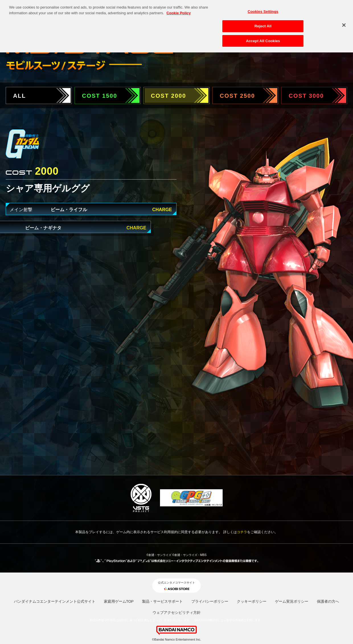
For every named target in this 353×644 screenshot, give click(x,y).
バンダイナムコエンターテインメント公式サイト (55, 601)
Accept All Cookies (263, 38)
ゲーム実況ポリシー (292, 601)
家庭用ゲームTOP (119, 601)
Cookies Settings (263, 9)
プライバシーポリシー (210, 601)
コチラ (242, 532)
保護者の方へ (328, 601)
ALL (20, 96)
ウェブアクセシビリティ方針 (177, 613)
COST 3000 (306, 96)
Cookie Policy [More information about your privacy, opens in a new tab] (179, 10)
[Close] (344, 23)
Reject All (263, 24)
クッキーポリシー (252, 601)
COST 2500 (237, 96)
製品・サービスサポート (162, 601)
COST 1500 (100, 96)
